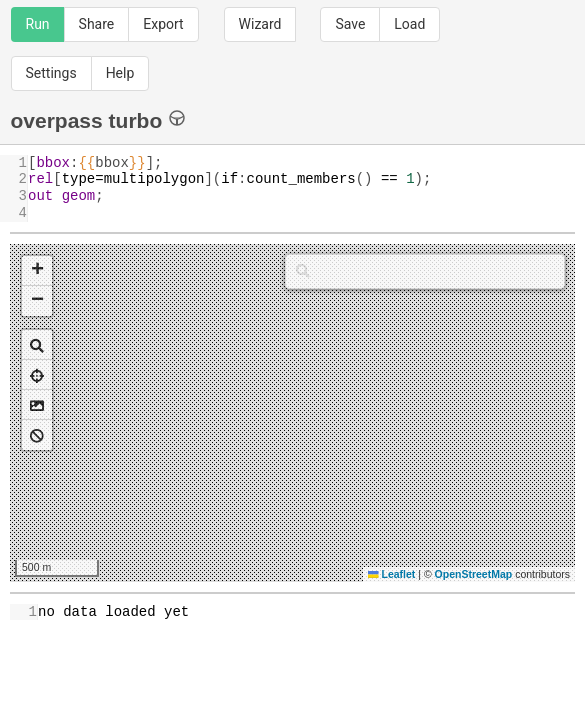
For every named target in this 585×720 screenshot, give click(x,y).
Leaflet (391, 574)
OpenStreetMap (474, 574)
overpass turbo (98, 119)
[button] (37, 271)
